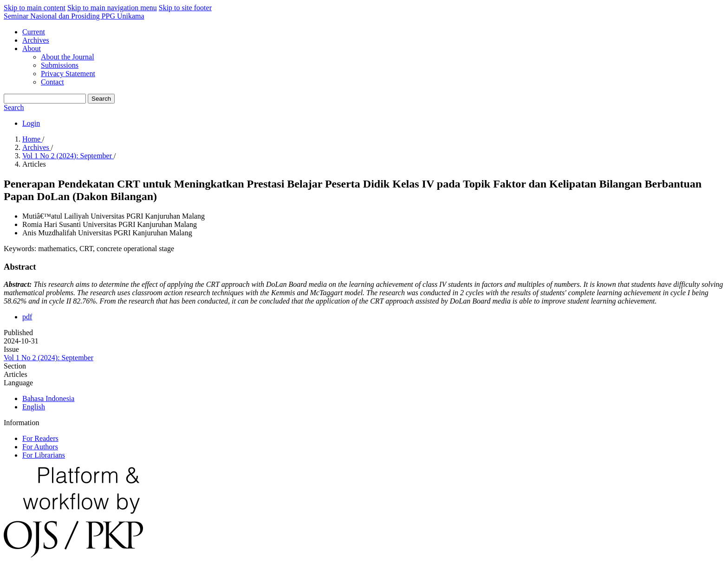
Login (31, 123)
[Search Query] (45, 99)
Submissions (60, 65)
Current (34, 32)
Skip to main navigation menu (112, 8)
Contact (52, 82)
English (34, 407)
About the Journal (68, 57)
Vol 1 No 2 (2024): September (68, 156)
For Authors (40, 447)
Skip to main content (35, 8)
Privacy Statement (68, 74)
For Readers (40, 438)
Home (32, 139)
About (32, 49)
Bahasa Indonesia (48, 398)
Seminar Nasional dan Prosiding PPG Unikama (74, 16)
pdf (27, 317)
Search (101, 99)
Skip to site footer (185, 8)
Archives (36, 40)
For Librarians (44, 455)
